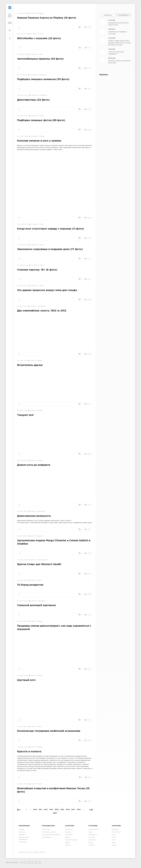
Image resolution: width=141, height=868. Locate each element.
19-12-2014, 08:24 (22, 784)
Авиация (68, 832)
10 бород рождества (30, 585)
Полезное (115, 830)
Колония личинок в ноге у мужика (39, 141)
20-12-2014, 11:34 (22, 75)
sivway (32, 306)
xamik (33, 461)
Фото (41, 34)
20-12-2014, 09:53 (22, 116)
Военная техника (71, 840)
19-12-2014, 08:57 (22, 560)
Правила (22, 835)
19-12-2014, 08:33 (22, 747)
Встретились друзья (30, 365)
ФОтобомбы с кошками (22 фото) (39, 38)
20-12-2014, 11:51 (22, 13)
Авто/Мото (69, 830)
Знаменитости (43, 560)
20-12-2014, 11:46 (22, 34)
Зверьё (68, 845)
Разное (114, 845)
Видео (43, 136)
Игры (90, 832)
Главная (21, 830)
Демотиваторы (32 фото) (33, 100)
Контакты (22, 832)
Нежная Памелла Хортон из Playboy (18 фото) (47, 18)
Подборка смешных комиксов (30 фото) (43, 79)
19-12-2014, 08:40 (22, 601)
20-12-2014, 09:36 (23, 136)
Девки (41, 13)
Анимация (41, 306)
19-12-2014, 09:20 (22, 511)
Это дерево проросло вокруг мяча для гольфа (47, 290)
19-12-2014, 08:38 (22, 621)
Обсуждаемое (124, 15)
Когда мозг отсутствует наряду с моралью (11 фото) (51, 229)
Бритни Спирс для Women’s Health (39, 564)
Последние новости (49, 832)
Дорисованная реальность (34, 516)
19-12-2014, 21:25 (22, 306)
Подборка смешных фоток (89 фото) (41, 120)
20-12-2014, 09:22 (22, 265)
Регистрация (46, 837)
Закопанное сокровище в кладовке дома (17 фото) (50, 249)
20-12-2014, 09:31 (22, 245)
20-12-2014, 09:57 (22, 95)
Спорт (114, 835)
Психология (116, 832)
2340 (35, 810)
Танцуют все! (25, 415)
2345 (62, 810)
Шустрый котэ (26, 680)
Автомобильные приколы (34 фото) (40, 59)
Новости (92, 845)
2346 (68, 810)
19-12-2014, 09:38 (22, 461)
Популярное (108, 15)
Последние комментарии (51, 835)
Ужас (114, 843)
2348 (79, 810)
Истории (92, 837)
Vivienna (33, 13)
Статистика (23, 842)
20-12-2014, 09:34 (23, 224)
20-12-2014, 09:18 (22, 286)
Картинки (43, 75)
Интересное (93, 835)
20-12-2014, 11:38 (22, 54)
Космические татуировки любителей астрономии (49, 731)
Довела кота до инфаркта (34, 465)
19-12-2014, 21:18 (22, 361)
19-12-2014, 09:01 (22, 536)
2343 (51, 810)
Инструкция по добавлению (24, 838)
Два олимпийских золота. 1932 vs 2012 (42, 311)
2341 (40, 810)
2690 (55, 813)
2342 (46, 810)
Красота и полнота (29, 752)
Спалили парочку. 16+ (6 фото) (37, 270)
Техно (114, 837)
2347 (73, 810)
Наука (40, 784)
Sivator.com (29, 852)
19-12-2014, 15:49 (22, 411)
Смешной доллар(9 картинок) (36, 605)
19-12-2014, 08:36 (22, 727)
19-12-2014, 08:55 (22, 580)
